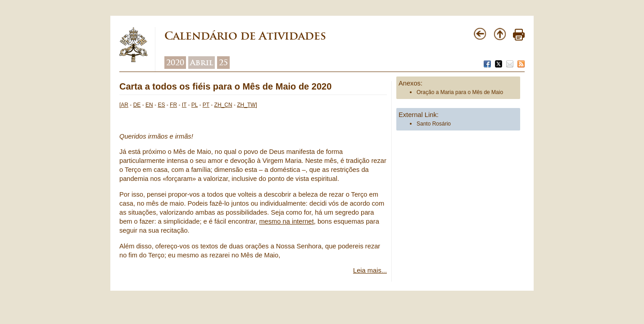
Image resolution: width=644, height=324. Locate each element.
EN (149, 105)
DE (137, 105)
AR (125, 105)
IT (184, 105)
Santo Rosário (434, 124)
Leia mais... (370, 270)
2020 (175, 63)
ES (161, 105)
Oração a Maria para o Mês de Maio (460, 92)
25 (223, 63)
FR (173, 105)
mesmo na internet (286, 221)
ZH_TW (246, 105)
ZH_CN (223, 105)
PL (195, 105)
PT (206, 105)
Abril (202, 63)
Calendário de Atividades (245, 36)
